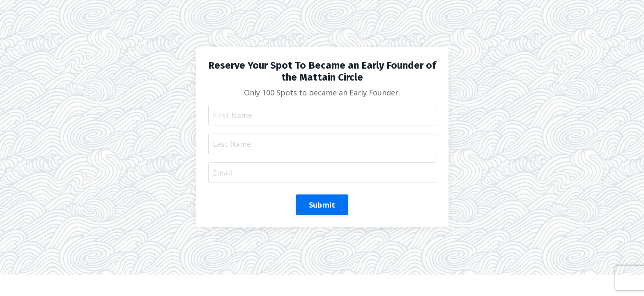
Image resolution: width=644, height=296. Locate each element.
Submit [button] (322, 205)
